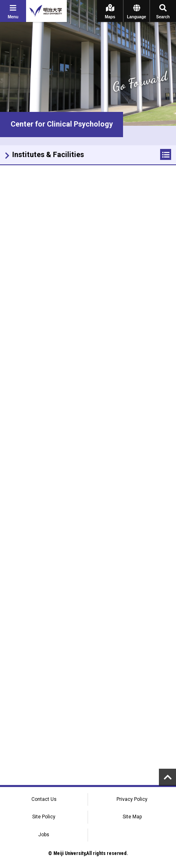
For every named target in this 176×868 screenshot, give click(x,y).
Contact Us (44, 799)
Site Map (132, 817)
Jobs (44, 835)
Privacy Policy (132, 799)
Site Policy (44, 817)
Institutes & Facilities (48, 154)
